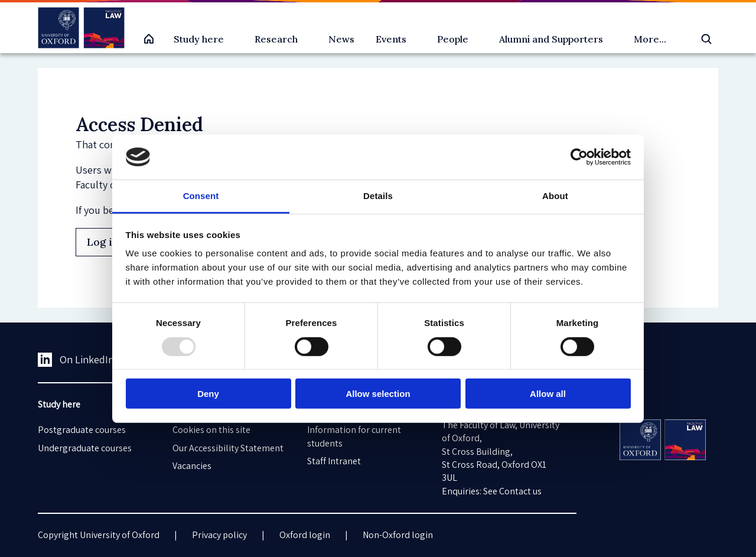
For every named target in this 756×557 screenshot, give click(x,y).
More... (650, 39)
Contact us (520, 491)
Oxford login (305, 535)
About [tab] (555, 196)
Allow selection (378, 394)
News (341, 39)
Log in (103, 242)
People (453, 39)
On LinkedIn (76, 360)
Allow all (548, 394)
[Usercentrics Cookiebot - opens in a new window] (579, 157)
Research (276, 39)
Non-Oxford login (398, 535)
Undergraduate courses (85, 448)
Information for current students (354, 436)
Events (391, 39)
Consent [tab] (201, 196)
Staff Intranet (334, 461)
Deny (208, 394)
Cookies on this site (211, 430)
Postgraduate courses (82, 430)
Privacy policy (219, 535)
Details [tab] (378, 196)
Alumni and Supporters (551, 39)
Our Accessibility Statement (228, 448)
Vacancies (192, 466)
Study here (199, 39)
